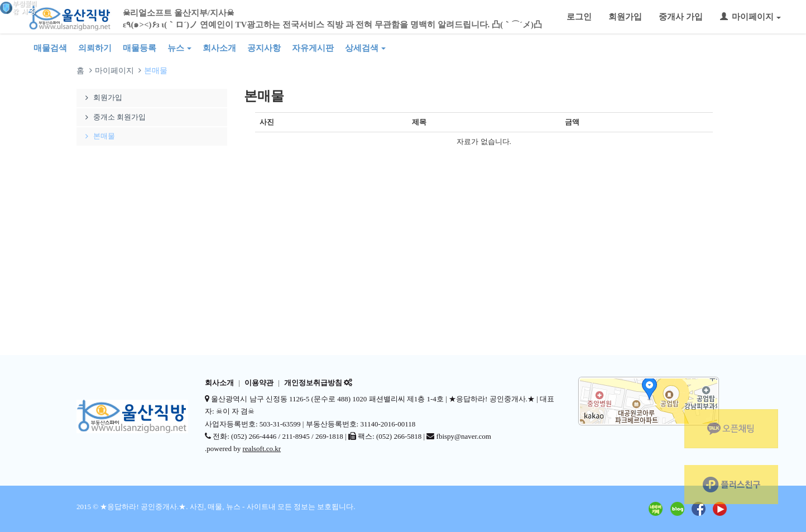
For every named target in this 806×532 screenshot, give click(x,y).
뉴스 (179, 48)
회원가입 (625, 17)
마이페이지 (750, 17)
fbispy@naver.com (464, 436)
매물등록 (140, 48)
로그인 (579, 17)
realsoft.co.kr (262, 449)
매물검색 (50, 48)
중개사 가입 (681, 17)
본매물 (99, 136)
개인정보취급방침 (313, 383)
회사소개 (219, 48)
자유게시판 (313, 48)
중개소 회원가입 (114, 117)
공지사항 (264, 48)
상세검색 (365, 48)
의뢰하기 (95, 48)
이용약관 (259, 383)
